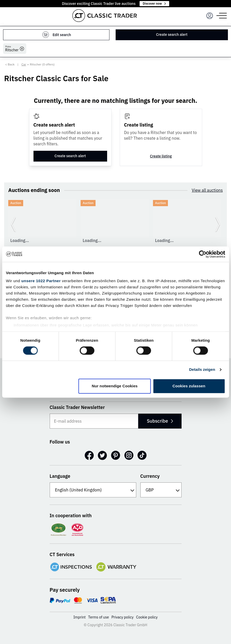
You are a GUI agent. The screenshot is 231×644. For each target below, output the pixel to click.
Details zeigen (202, 370)
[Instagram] (129, 455)
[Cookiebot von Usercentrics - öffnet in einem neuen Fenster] (203, 254)
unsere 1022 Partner (41, 281)
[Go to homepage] (105, 16)
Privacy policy (123, 617)
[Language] (93, 490)
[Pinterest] (116, 455)
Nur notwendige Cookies (115, 386)
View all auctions (207, 190)
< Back (10, 64)
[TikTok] (142, 455)
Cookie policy (147, 617)
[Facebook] (89, 455)
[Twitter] (102, 455)
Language (60, 476)
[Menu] (210, 16)
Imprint (79, 617)
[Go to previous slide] (13, 224)
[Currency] (161, 490)
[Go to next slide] (218, 224)
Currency (150, 476)
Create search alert (172, 35)
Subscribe (160, 421)
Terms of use (98, 617)
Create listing (161, 156)
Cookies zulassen (189, 386)
